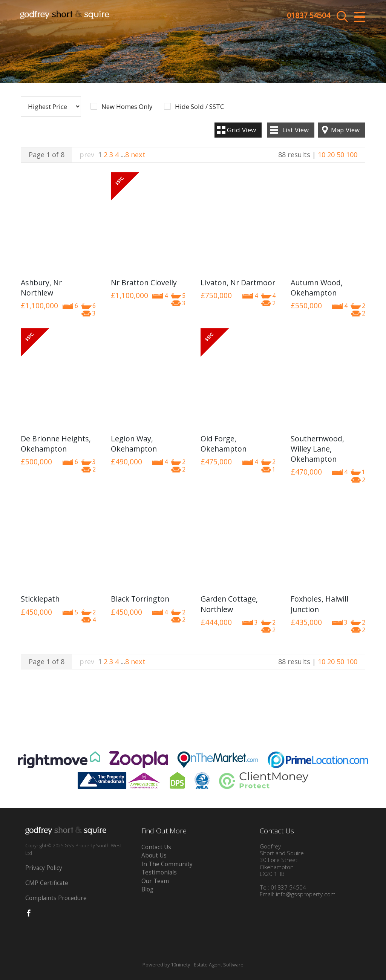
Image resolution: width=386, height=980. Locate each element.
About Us (154, 855)
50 (340, 155)
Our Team (155, 881)
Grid (241, 130)
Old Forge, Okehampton (224, 444)
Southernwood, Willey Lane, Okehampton (317, 449)
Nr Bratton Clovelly (144, 283)
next (138, 155)
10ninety (180, 965)
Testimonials (159, 872)
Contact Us (156, 847)
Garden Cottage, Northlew (229, 604)
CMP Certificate (47, 883)
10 (322, 155)
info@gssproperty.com (306, 894)
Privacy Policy (44, 868)
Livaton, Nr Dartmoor (238, 283)
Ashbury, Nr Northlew (41, 288)
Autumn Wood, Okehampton (317, 288)
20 (331, 155)
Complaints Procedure (56, 898)
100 (352, 155)
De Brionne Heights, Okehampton (56, 444)
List (296, 130)
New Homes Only (127, 107)
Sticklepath (40, 599)
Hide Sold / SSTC (199, 107)
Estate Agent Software (219, 965)
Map (345, 130)
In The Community (167, 864)
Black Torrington (140, 599)
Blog (147, 889)
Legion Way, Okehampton (134, 444)
